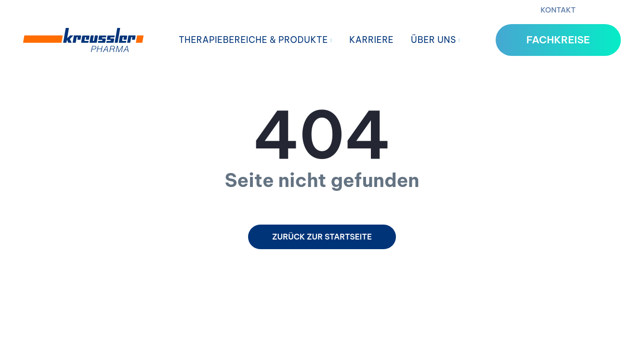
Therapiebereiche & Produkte (256, 40)
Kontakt (558, 10)
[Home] (83, 40)
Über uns (436, 40)
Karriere (371, 40)
